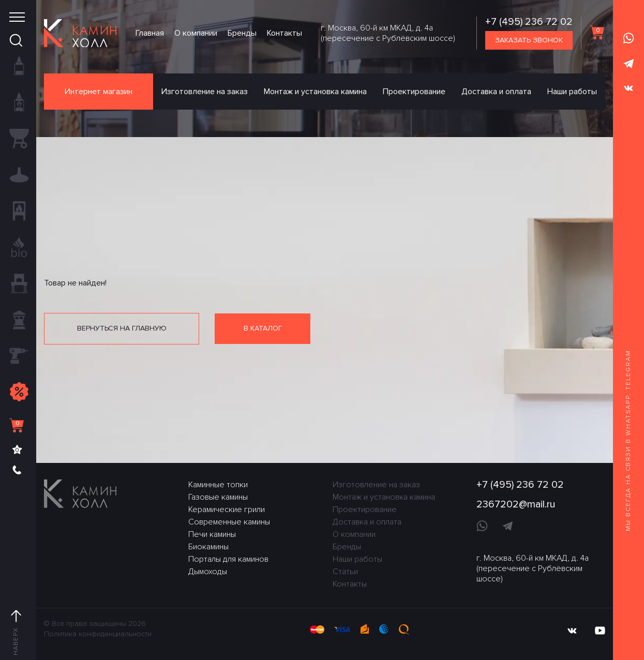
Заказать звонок (529, 40)
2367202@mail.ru (516, 504)
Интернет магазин (99, 92)
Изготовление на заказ (205, 92)
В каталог (263, 328)
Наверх (16, 633)
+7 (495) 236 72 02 (529, 22)
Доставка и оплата (496, 92)
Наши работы (572, 92)
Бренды (242, 33)
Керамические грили (227, 509)
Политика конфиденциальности (98, 634)
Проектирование (414, 92)
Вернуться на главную (122, 328)
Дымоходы (208, 572)
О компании (196, 33)
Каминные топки (218, 485)
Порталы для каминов (228, 559)
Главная (150, 33)
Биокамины (208, 547)
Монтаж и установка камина (315, 92)
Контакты (284, 33)
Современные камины (229, 522)
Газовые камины (218, 497)
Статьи (345, 572)
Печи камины (212, 534)
